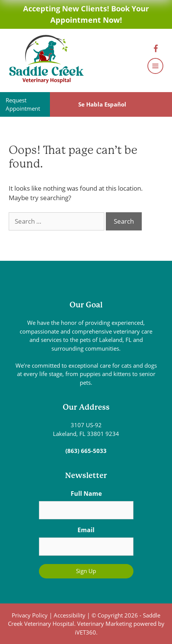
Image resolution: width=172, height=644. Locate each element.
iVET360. (86, 632)
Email (86, 530)
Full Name (86, 494)
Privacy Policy (30, 615)
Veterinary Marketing (105, 624)
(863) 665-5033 (86, 451)
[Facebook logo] (158, 49)
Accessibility (70, 615)
